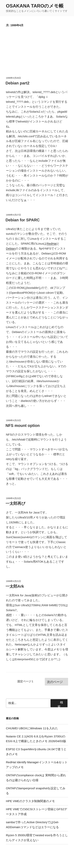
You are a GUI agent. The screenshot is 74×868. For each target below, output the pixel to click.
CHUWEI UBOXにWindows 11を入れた (32, 728)
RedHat (52, 244)
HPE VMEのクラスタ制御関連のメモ (30, 801)
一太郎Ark (15, 586)
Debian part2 (17, 83)
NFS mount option (23, 426)
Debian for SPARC (23, 220)
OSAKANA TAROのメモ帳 (35, 6)
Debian (11, 248)
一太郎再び (15, 503)
